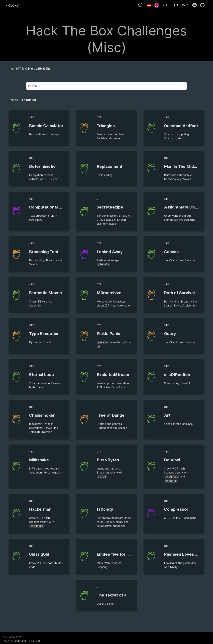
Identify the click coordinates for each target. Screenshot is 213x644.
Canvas (171, 252)
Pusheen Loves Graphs (187, 553)
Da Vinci (172, 459)
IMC (185, 5)
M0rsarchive (109, 292)
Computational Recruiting (54, 207)
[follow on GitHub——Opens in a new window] (203, 5)
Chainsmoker (42, 415)
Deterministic (42, 166)
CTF (166, 5)
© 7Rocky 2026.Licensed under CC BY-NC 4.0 (21, 637)
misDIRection (177, 374)
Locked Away (110, 252)
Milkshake (39, 459)
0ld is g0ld (39, 553)
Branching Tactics (47, 252)
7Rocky (12, 5)
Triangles (106, 126)
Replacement (110, 166)
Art (167, 415)
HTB (176, 5)
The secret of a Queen (118, 593)
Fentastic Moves (46, 292)
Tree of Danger (111, 415)
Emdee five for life (115, 553)
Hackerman (40, 508)
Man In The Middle (182, 166)
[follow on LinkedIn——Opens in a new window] (196, 5)
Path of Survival (179, 292)
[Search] (141, 6)
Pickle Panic (108, 333)
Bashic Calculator (46, 126)
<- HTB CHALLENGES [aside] (31, 69)
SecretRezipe (110, 207)
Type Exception (44, 333)
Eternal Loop (42, 374)
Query (170, 333)
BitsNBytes (108, 459)
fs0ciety (105, 508)
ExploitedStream (113, 374)
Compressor (176, 508)
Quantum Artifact (181, 126)
